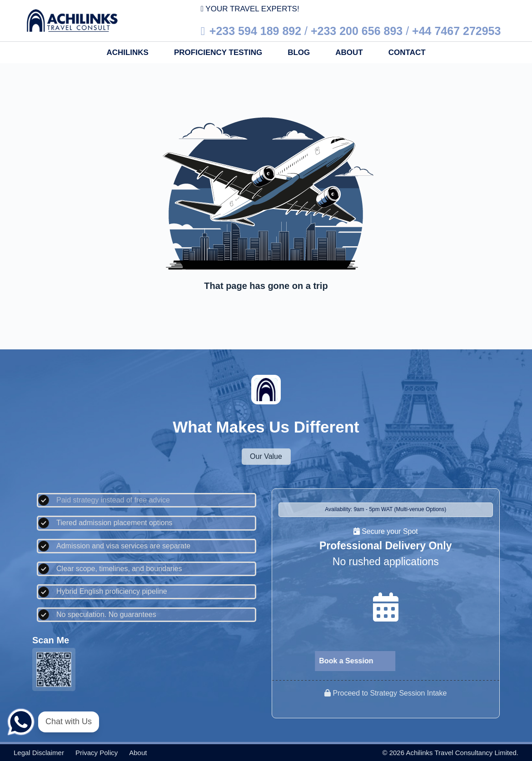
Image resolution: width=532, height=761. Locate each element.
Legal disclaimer (39, 753)
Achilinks (127, 52)
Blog (299, 52)
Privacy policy (97, 753)
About (349, 52)
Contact (407, 52)
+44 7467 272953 (456, 31)
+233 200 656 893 (357, 31)
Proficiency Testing (218, 52)
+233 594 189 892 (255, 31)
